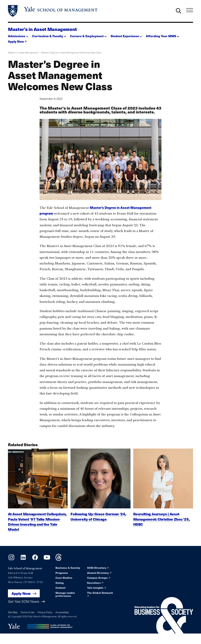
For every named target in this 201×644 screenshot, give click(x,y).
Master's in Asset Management (42, 29)
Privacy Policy (45, 612)
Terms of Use (27, 612)
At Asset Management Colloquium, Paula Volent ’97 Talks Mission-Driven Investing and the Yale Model (37, 526)
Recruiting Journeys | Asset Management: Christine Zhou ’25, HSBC (162, 524)
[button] (18, 35)
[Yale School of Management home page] (53, 11)
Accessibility (62, 612)
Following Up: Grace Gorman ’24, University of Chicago (98, 521)
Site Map (13, 612)
